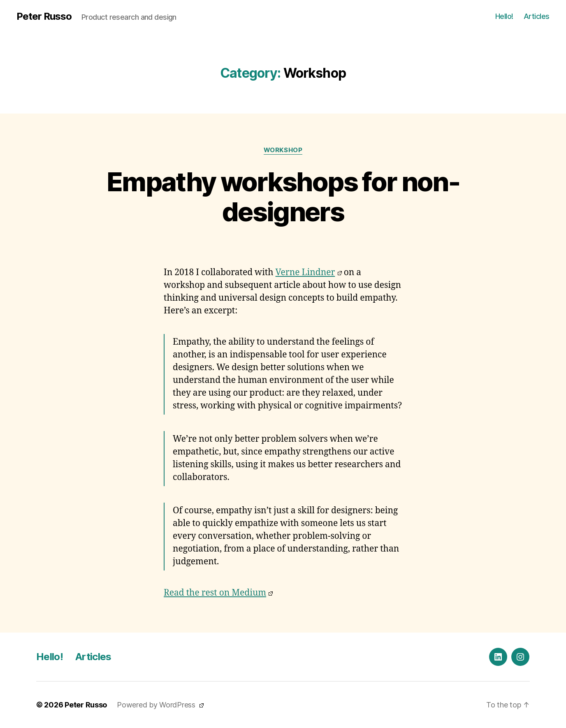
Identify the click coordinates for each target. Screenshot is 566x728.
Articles (537, 16)
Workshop (283, 150)
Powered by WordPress (160, 705)
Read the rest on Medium (218, 593)
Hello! (504, 16)
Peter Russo (44, 16)
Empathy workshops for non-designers (283, 197)
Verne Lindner (309, 272)
